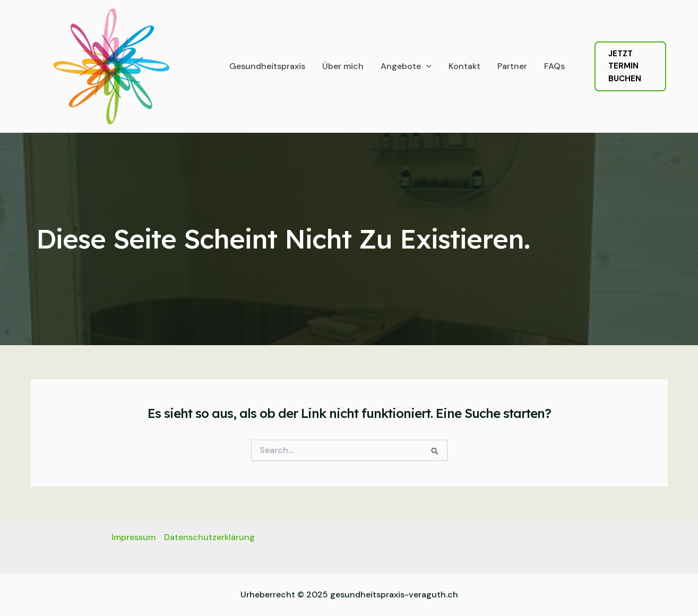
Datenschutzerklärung (209, 537)
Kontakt (464, 66)
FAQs (554, 66)
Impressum (133, 537)
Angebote (406, 66)
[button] (630, 66)
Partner (512, 66)
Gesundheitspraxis (267, 66)
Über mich (343, 66)
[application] (426, 66)
